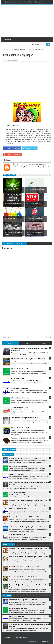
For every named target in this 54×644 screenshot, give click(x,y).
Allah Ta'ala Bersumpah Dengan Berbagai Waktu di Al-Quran (29, 557)
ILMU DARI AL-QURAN (21, 638)
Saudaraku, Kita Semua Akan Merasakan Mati (24, 567)
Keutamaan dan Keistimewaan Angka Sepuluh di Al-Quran (28, 501)
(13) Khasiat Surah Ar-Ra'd (18, 493)
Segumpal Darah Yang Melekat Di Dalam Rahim (24, 517)
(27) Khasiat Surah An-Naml (18, 466)
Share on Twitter (29, 148)
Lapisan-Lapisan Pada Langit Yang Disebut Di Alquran (27, 527)
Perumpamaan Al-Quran (11, 60)
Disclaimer (38, 2)
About (13, 2)
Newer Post (6, 337)
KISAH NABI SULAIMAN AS (18, 509)
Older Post (49, 337)
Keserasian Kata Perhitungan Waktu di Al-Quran (25, 577)
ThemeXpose (46, 641)
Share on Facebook (11, 148)
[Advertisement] (35, 21)
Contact (20, 2)
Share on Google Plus (12, 154)
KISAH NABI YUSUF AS (17, 474)
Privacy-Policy (28, 2)
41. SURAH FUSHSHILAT (17, 535)
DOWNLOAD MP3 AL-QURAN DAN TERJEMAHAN (25, 458)
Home (7, 2)
